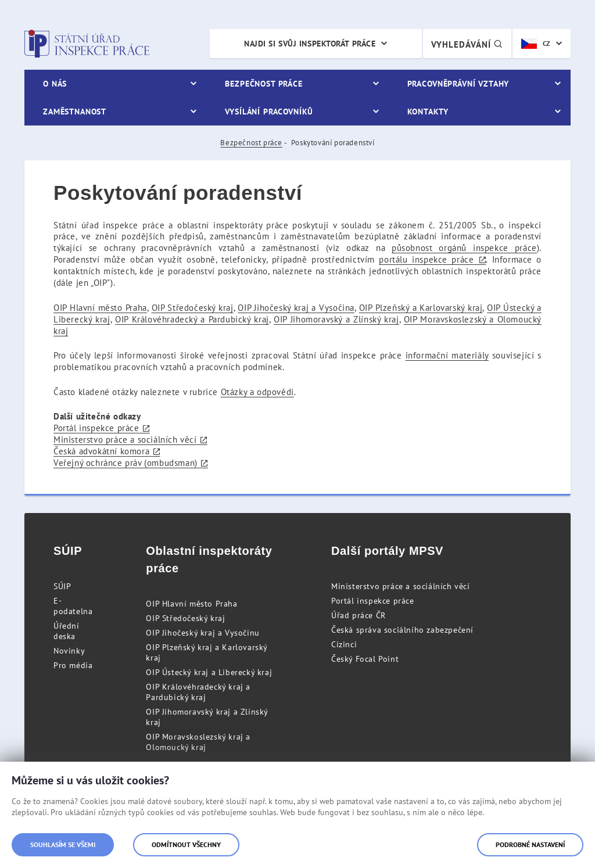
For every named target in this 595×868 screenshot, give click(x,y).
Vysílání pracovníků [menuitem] (269, 112)
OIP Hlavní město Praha (100, 308)
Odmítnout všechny (186, 844)
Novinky (69, 651)
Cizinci (344, 644)
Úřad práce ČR (359, 615)
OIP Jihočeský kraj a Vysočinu (202, 633)
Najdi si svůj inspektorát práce (310, 44)
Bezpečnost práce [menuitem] (264, 84)
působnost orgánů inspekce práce (464, 248)
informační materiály (447, 355)
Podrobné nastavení (530, 844)
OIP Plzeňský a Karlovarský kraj (421, 308)
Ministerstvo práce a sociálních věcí (125, 440)
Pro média (73, 665)
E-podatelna (73, 606)
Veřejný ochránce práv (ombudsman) (126, 463)
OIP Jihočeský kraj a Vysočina (296, 308)
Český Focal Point (365, 659)
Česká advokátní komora (101, 451)
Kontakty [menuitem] (428, 112)
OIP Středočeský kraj (193, 308)
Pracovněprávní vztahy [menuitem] (458, 84)
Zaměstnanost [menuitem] (75, 112)
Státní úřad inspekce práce (87, 44)
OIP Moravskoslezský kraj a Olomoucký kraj (198, 742)
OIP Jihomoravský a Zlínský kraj (336, 319)
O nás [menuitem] (55, 84)
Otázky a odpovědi (257, 392)
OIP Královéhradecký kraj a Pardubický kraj (198, 692)
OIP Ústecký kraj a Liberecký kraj (209, 672)
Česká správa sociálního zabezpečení (402, 630)
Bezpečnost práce (251, 143)
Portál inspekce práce (96, 428)
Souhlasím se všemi (63, 844)
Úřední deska (67, 631)
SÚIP (62, 586)
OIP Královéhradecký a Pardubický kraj (192, 319)
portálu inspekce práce (426, 259)
